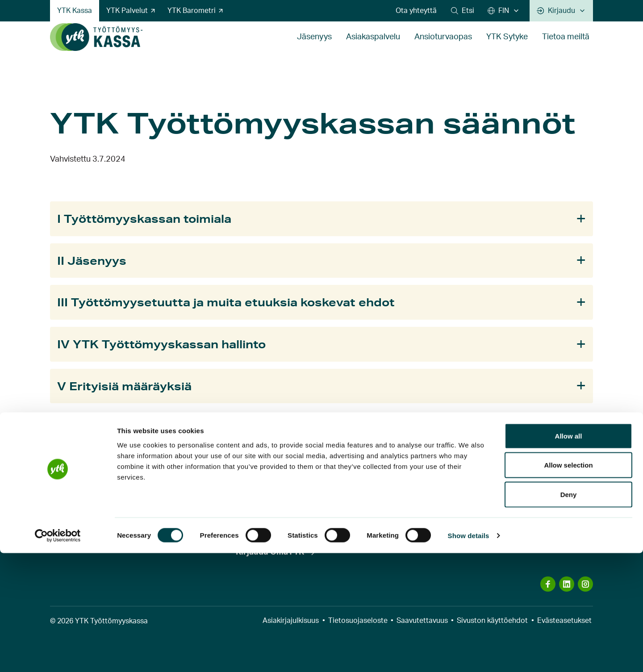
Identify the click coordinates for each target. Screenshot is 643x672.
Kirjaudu (556, 11)
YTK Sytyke (507, 46)
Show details (469, 654)
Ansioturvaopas (443, 46)
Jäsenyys (314, 46)
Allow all (569, 555)
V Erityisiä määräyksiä (124, 386)
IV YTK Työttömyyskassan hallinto (161, 344)
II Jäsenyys (92, 261)
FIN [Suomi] (498, 11)
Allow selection (568, 584)
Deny (569, 613)
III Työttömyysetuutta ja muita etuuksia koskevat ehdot (226, 302)
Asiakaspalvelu (373, 46)
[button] (463, 11)
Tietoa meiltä (566, 46)
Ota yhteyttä (416, 11)
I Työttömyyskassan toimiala (144, 219)
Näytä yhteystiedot (458, 528)
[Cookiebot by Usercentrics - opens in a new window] (58, 655)
